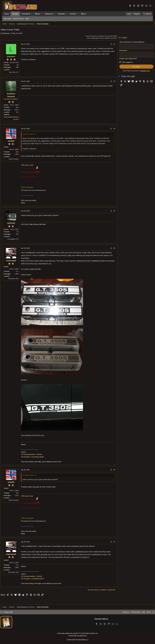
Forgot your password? (125, 60)
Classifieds (26, 14)
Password (120, 52)
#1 (111, 45)
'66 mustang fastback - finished (35, 461)
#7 (111, 548)
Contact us (122, 613)
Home (7, 14)
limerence (9, 34)
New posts (8, 19)
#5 (111, 255)
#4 (111, 217)
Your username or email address (129, 43)
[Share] (108, 45)
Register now (142, 72)
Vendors (73, 14)
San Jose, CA (17, 73)
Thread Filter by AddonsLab (77, 636)
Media (37, 14)
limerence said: (31, 135)
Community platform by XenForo (77, 634)
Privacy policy (132, 613)
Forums (15, 14)
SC (21, 113)
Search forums (18, 19)
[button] (32, 14)
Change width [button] (11, 613)
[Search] (147, 14)
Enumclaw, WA (16, 285)
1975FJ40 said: (31, 482)
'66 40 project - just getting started (36, 463)
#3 (111, 130)
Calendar (61, 14)
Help (27, 19)
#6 (111, 476)
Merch (83, 14)
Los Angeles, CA (16, 245)
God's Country (17, 160)
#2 (111, 82)
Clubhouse (49, 14)
